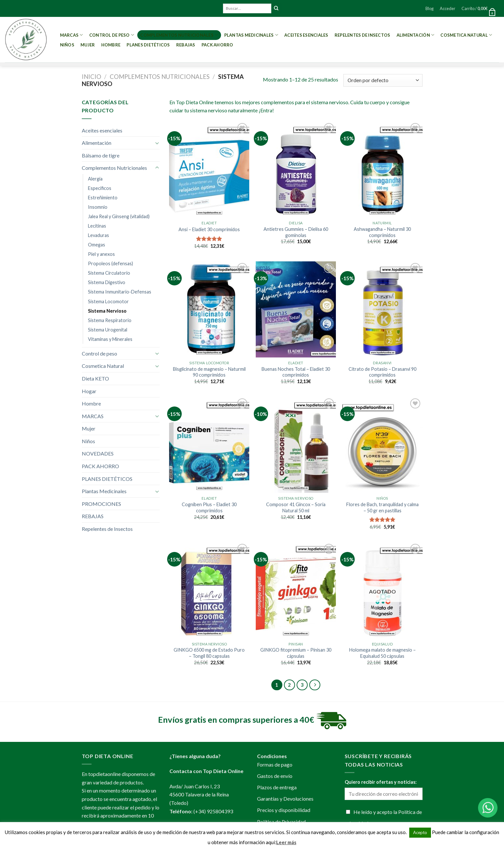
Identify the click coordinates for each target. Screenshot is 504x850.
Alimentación (416, 35)
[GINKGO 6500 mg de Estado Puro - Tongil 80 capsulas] (209, 590)
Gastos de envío (275, 776)
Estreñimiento (103, 198)
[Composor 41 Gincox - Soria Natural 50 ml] (296, 445)
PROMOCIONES (101, 504)
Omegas (97, 245)
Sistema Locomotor (108, 301)
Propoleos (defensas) (111, 263)
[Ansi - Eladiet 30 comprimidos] (209, 169)
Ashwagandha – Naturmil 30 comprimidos (382, 232)
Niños (67, 45)
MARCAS (72, 35)
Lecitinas (97, 226)
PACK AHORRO (217, 45)
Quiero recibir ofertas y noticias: (381, 782)
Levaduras (98, 235)
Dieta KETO (95, 378)
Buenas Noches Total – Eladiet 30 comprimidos (296, 372)
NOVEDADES (98, 453)
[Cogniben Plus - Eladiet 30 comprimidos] (209, 445)
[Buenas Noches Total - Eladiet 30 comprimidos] (296, 309)
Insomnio (98, 207)
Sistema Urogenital (108, 330)
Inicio (92, 77)
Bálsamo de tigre (101, 155)
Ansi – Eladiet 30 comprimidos (209, 229)
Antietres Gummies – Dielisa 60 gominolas (296, 232)
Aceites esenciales (306, 35)
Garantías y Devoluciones (285, 799)
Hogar (89, 391)
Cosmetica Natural (466, 35)
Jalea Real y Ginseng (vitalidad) (119, 216)
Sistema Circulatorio (109, 273)
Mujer (88, 45)
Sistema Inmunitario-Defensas (120, 292)
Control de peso (112, 35)
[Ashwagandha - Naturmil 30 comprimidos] (382, 169)
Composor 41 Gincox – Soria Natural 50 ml (296, 507)
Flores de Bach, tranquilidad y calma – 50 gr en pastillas (382, 507)
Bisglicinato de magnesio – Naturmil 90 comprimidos (209, 372)
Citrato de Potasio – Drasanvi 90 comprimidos (382, 372)
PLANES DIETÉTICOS (148, 45)
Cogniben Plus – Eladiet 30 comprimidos (209, 507)
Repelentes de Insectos (363, 35)
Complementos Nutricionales (179, 35)
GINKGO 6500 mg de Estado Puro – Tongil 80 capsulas (209, 653)
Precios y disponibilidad (284, 810)
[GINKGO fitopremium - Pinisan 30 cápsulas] (296, 590)
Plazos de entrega (277, 787)
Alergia (95, 179)
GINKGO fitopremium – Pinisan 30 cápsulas (296, 653)
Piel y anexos (101, 254)
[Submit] (276, 8)
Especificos (100, 188)
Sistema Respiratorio (110, 320)
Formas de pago (275, 764)
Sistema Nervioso (107, 311)
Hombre (111, 45)
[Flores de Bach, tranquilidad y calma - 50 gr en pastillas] (382, 445)
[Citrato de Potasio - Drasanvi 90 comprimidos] (382, 309)
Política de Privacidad (281, 822)
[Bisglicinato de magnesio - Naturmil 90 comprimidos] (209, 309)
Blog (430, 8)
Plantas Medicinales (251, 35)
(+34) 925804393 (213, 811)
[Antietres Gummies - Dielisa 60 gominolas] (296, 169)
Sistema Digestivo (107, 282)
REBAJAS (186, 45)
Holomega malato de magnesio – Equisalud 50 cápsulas (382, 653)
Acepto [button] (420, 832)
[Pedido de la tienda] (383, 80)
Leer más (286, 842)
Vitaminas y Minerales (110, 339)
